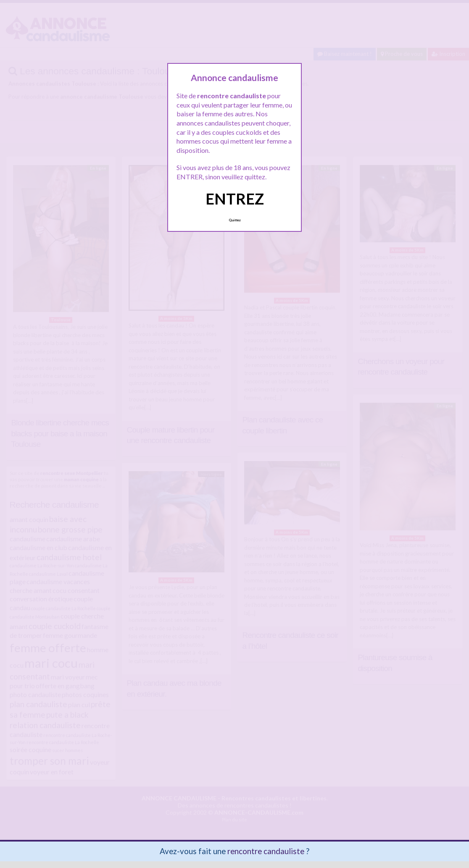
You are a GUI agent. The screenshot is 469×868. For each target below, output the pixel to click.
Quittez (235, 220)
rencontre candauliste (266, 851)
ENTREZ (235, 199)
